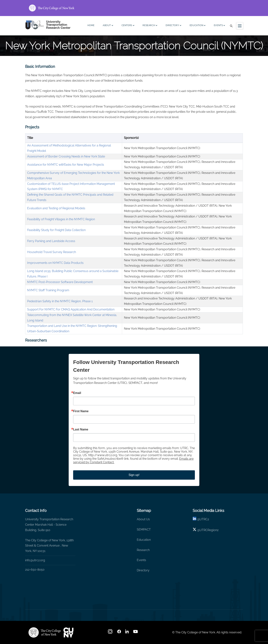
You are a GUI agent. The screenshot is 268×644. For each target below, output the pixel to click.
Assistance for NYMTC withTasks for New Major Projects (66, 165)
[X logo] (194, 530)
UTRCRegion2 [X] (209, 530)
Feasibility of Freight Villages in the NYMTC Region (61, 219)
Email (77, 393)
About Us (143, 519)
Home (91, 25)
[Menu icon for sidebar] (240, 26)
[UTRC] (45, 632)
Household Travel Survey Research (52, 252)
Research (150, 26)
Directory (174, 26)
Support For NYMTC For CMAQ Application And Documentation (71, 309)
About (108, 26)
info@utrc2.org (35, 560)
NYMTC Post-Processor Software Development (60, 282)
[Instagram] (111, 633)
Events (220, 26)
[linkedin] (194, 519)
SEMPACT (144, 529)
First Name (81, 411)
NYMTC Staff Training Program (48, 290)
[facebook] (119, 633)
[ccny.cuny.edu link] (134, 8)
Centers (128, 26)
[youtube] (136, 633)
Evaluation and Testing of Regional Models (56, 208)
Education (198, 26)
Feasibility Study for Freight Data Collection (56, 230)
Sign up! (134, 475)
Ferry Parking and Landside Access (51, 241)
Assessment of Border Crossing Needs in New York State (66, 156)
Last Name (81, 430)
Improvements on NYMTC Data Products (55, 263)
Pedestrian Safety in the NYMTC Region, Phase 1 (60, 301)
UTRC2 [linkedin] (204, 519)
